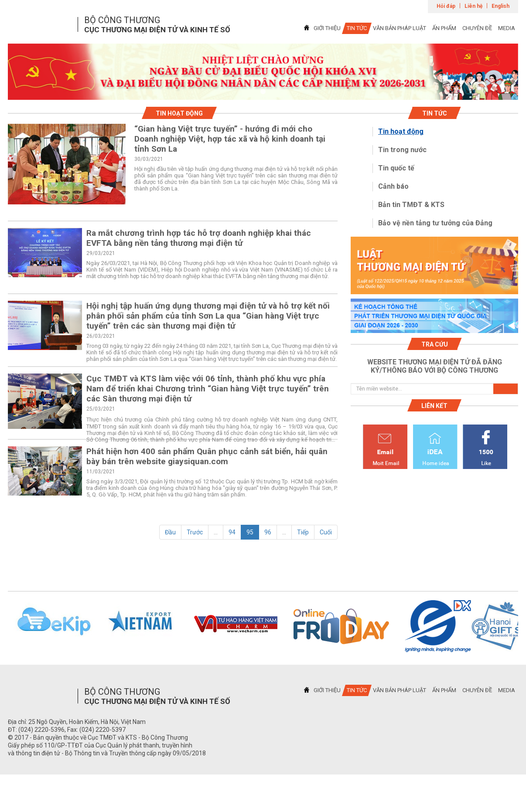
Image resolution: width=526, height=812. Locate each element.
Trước (195, 532)
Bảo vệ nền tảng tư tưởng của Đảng (435, 223)
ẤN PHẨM (444, 28)
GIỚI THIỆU (327, 28)
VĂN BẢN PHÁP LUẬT (400, 28)
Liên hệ (473, 6)
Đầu (170, 532)
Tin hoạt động (401, 131)
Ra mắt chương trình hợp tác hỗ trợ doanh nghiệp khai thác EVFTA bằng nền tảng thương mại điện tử (199, 238)
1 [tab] (263, 92)
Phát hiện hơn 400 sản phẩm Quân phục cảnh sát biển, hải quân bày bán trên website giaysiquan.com (207, 456)
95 (250, 532)
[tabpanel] (263, 72)
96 (268, 532)
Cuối (326, 532)
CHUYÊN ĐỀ (477, 28)
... (216, 532)
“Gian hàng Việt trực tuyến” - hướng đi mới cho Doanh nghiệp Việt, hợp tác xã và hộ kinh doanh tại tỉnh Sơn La (230, 139)
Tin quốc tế (396, 168)
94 (232, 532)
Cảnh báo (393, 186)
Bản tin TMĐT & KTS (411, 205)
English (500, 6)
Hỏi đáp (446, 6)
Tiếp (303, 532)
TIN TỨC (357, 28)
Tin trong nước (402, 150)
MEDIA (507, 28)
